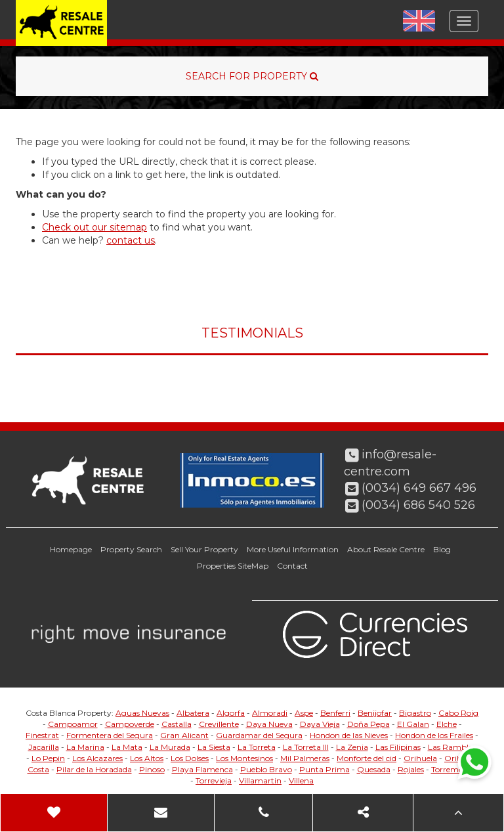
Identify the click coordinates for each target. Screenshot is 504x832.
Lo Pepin (48, 758)
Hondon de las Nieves (349, 735)
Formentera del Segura (110, 735)
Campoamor (73, 724)
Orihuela (420, 758)
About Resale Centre (386, 549)
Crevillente (219, 724)
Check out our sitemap (94, 227)
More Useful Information (293, 549)
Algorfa (231, 713)
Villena (301, 780)
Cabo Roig (458, 713)
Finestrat (42, 735)
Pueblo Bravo (266, 769)
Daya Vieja (320, 724)
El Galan (413, 724)
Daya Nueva (269, 724)
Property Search (131, 549)
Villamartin (260, 780)
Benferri (335, 713)
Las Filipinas (398, 747)
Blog (442, 549)
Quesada (374, 769)
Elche (447, 724)
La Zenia (352, 747)
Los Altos (147, 758)
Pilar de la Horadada (94, 769)
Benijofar (375, 713)
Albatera (193, 713)
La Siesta (214, 747)
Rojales (411, 769)
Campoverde (130, 724)
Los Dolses (190, 758)
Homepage (71, 549)
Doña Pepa (368, 724)
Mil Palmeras (305, 758)
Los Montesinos (244, 758)
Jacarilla (44, 747)
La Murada (170, 747)
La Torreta (257, 747)
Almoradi (270, 713)
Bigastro (415, 713)
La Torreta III (306, 747)
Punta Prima (325, 769)
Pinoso (152, 769)
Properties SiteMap (233, 566)
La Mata (127, 747)
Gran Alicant (184, 735)
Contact (292, 566)
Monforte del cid (367, 758)
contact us (131, 240)
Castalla (177, 724)
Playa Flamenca (202, 769)
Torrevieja (214, 780)
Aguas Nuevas (142, 713)
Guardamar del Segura (259, 735)
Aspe (304, 713)
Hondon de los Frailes (434, 735)
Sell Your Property (204, 549)
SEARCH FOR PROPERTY (252, 76)
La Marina (85, 747)
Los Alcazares (97, 758)
